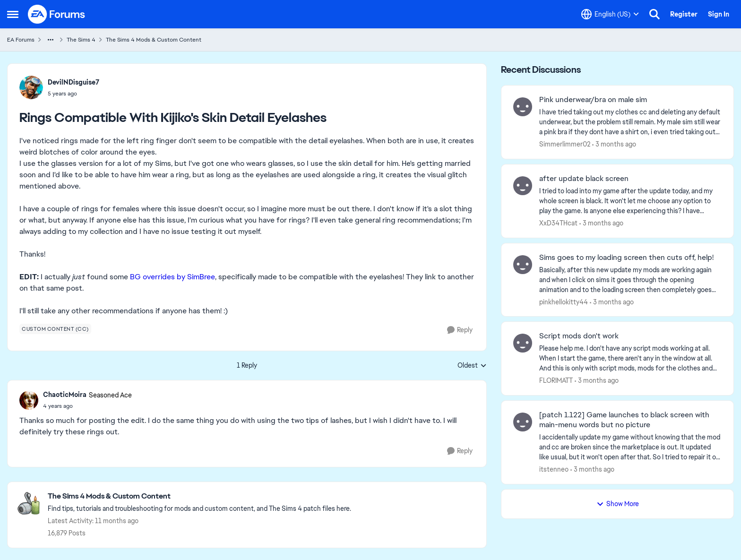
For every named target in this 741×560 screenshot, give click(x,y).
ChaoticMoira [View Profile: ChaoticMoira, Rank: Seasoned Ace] (65, 395)
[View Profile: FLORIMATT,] (523, 343)
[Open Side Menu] (13, 14)
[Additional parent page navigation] (51, 40)
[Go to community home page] (57, 14)
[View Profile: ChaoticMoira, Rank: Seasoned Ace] (29, 400)
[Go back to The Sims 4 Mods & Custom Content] (199, 496)
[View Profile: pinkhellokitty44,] (523, 265)
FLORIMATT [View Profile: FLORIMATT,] (556, 380)
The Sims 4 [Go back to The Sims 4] (81, 40)
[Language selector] (610, 14)
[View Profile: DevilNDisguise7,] (31, 87)
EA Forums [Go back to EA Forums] (21, 40)
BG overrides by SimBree (172, 277)
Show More (618, 504)
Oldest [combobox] (472, 366)
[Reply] (460, 330)
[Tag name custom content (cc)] (55, 329)
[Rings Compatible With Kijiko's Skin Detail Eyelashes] (87, 406)
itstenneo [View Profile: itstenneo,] (554, 469)
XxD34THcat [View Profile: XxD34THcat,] (558, 223)
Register (684, 14)
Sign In (719, 14)
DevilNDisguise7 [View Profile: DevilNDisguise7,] (73, 82)
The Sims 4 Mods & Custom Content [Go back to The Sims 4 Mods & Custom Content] (154, 40)
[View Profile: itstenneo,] (523, 422)
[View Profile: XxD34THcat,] (523, 186)
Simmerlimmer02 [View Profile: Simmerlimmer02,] (565, 144)
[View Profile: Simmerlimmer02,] (523, 107)
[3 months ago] (614, 144)
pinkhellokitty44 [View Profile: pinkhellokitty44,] (564, 302)
